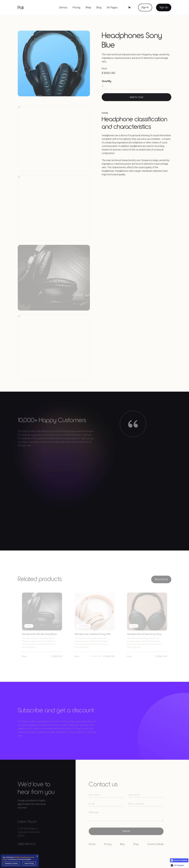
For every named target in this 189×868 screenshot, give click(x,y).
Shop (88, 7)
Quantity (106, 82)
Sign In (145, 7)
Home (92, 850)
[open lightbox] (54, 65)
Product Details (156, 850)
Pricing (108, 850)
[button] (63, 7)
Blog (122, 850)
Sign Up (164, 7)
